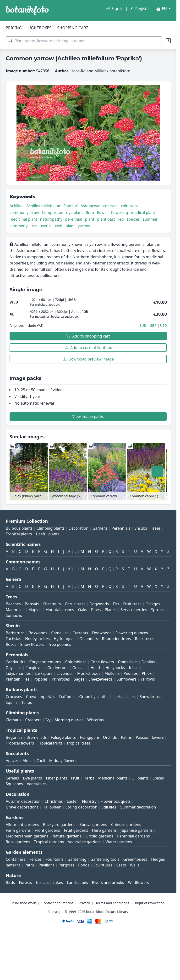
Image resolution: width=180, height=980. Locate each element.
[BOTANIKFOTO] (27, 11)
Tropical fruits (50, 743)
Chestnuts (52, 604)
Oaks (83, 610)
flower (102, 212)
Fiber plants (56, 778)
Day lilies (14, 668)
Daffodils (67, 697)
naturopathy (51, 219)
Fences (36, 859)
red (121, 219)
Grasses (79, 668)
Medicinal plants (113, 778)
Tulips (27, 702)
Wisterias (95, 720)
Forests (25, 883)
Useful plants (48, 534)
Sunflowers (127, 679)
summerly (19, 226)
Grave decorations (22, 807)
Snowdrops (150, 697)
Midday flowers (63, 761)
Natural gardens (67, 836)
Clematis (14, 720)
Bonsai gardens (93, 825)
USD (164, 325)
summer (150, 219)
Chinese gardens (126, 825)
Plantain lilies (18, 679)
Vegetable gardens (85, 842)
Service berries (134, 610)
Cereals (12, 778)
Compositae (53, 212)
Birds (10, 883)
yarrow (84, 226)
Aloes (28, 761)
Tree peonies (60, 644)
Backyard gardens (59, 825)
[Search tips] (168, 41)
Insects (42, 883)
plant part (106, 219)
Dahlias (148, 662)
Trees (156, 528)
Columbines (76, 662)
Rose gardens (18, 842)
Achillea (16, 206)
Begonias (14, 737)
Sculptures (103, 865)
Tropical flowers (20, 743)
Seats (121, 865)
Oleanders (89, 639)
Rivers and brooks (108, 883)
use (34, 226)
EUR (143, 325)
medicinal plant (23, 219)
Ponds (84, 865)
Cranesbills (128, 662)
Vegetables (37, 784)
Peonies (131, 673)
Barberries (15, 633)
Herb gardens (104, 830)
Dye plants (32, 778)
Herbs (89, 778)
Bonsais (32, 604)
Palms (126, 737)
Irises (134, 668)
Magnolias (15, 610)
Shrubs (141, 528)
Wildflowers (139, 883)
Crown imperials (41, 697)
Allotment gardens (22, 825)
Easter (72, 801)
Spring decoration (81, 807)
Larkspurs (44, 673)
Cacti (41, 761)
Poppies (41, 679)
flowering (119, 212)
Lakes (58, 883)
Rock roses (145, 639)
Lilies (131, 697)
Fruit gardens (76, 830)
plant (90, 219)
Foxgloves (34, 668)
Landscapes (77, 883)
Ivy (48, 720)
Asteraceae (90, 206)
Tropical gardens (49, 842)
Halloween (52, 807)
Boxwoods (38, 633)
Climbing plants (51, 528)
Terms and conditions (112, 903)
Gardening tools (105, 859)
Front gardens (47, 830)
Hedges (158, 859)
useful (45, 226)
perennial (74, 219)
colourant (130, 206)
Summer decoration (138, 807)
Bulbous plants (19, 528)
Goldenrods (58, 668)
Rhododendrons (117, 639)
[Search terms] (84, 41)
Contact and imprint (57, 903)
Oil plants (140, 778)
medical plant (143, 212)
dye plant (75, 212)
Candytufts (16, 662)
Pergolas (66, 865)
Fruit (75, 778)
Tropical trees (79, 743)
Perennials (121, 528)
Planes (111, 610)
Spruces (158, 610)
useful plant (64, 226)
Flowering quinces (132, 633)
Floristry (89, 801)
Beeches (13, 604)
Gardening (77, 859)
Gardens (100, 528)
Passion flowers (150, 737)
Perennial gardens (134, 836)
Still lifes (109, 807)
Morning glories (69, 720)
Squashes (14, 784)
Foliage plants (63, 737)
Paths (30, 865)
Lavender (65, 673)
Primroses (61, 679)
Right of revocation (150, 903)
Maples (35, 610)
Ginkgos (153, 604)
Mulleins (112, 673)
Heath (96, 668)
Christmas (54, 801)
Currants (80, 633)
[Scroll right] (157, 472)
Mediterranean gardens (27, 836)
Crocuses (14, 697)
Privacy (84, 903)
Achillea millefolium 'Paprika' (52, 206)
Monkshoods (89, 673)
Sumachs (14, 615)
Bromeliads (36, 737)
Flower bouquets (116, 801)
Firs (116, 604)
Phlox (147, 673)
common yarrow (24, 212)
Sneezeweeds (101, 679)
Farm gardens (18, 830)
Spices (158, 778)
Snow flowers (32, 644)
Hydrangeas (65, 639)
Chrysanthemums (45, 662)
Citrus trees (75, 604)
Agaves (12, 761)
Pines (96, 610)
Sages (79, 679)
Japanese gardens (137, 830)
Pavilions (47, 865)
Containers (16, 859)
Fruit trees (132, 604)
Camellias (60, 633)
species (133, 219)
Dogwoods (99, 604)
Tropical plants (19, 534)
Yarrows (148, 679)
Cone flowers (102, 662)
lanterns (13, 865)
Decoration (79, 528)
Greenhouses (135, 859)
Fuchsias (13, 639)
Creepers (33, 720)
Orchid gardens (99, 836)
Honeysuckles (37, 639)
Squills (12, 702)
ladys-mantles (18, 673)
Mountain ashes (60, 610)
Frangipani (89, 737)
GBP (153, 325)
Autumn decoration (23, 801)
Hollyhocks (115, 668)
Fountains (55, 859)
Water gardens (119, 842)
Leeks (117, 697)
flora (90, 212)
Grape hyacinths (94, 697)
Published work (24, 903)
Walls (135, 865)
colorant (111, 206)
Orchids (110, 737)
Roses (11, 644)
